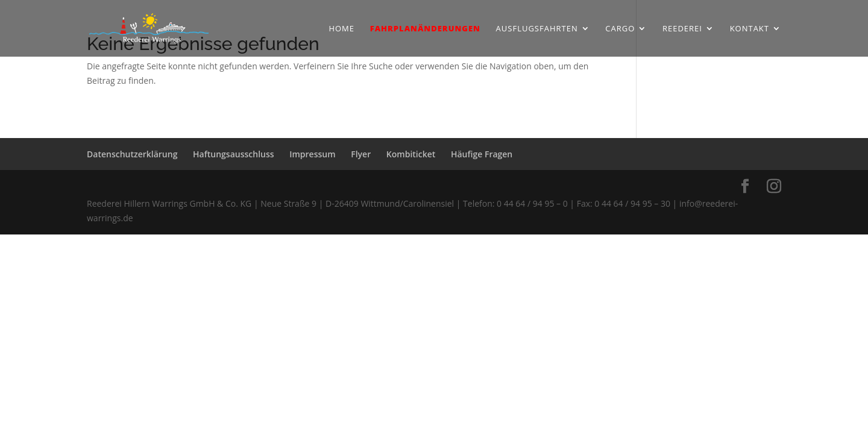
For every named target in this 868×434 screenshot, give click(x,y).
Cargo (620, 29)
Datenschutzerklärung (132, 154)
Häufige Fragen (482, 154)
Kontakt (750, 29)
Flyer (361, 154)
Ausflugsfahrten (537, 29)
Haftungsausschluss (234, 154)
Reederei (682, 29)
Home (341, 29)
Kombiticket (411, 154)
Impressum (312, 154)
